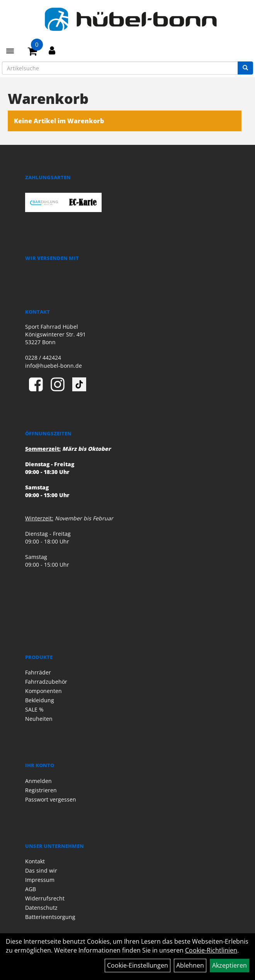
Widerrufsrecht (45, 898)
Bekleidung (40, 700)
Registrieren (41, 790)
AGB (31, 889)
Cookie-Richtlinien (211, 950)
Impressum (40, 880)
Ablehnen (190, 965)
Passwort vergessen (51, 799)
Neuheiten (39, 719)
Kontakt (35, 861)
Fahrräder (38, 672)
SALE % (34, 709)
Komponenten (43, 691)
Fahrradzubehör (46, 682)
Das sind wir (41, 870)
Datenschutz (41, 908)
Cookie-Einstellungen (138, 965)
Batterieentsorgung (50, 917)
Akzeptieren (229, 965)
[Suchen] (245, 68)
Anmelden (38, 781)
